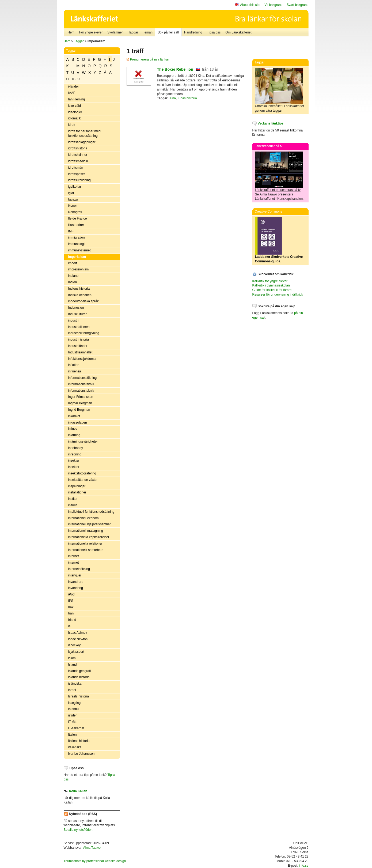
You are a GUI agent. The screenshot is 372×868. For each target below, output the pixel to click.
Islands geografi (80, 671)
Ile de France (78, 218)
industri (73, 320)
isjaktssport (76, 652)
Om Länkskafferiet (238, 32)
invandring (76, 588)
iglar (71, 193)
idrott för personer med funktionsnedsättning (84, 133)
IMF (71, 231)
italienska (75, 747)
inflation (74, 365)
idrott (72, 125)
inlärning (74, 435)
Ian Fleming (77, 99)
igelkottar (75, 187)
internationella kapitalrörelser (89, 537)
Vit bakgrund (274, 5)
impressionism (79, 269)
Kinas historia (187, 98)
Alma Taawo (92, 848)
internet (74, 556)
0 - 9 (76, 79)
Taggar (133, 32)
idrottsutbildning (79, 180)
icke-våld (75, 106)
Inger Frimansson (81, 397)
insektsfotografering (82, 473)
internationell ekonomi (84, 518)
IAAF (72, 93)
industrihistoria (79, 339)
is (69, 626)
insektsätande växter (83, 480)
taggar (277, 111)
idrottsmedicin (78, 161)
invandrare (76, 582)
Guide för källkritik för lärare (272, 290)
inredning (75, 454)
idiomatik (75, 118)
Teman (148, 32)
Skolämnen (115, 32)
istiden (73, 715)
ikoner (73, 206)
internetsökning (79, 569)
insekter (74, 461)
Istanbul (74, 709)
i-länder (74, 86)
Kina (173, 98)
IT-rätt (72, 722)
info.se (304, 866)
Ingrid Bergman (79, 410)
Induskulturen (78, 314)
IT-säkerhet (76, 728)
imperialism (77, 257)
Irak (71, 607)
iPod (71, 594)
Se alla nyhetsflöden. (79, 830)
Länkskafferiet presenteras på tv (278, 190)
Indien (73, 282)
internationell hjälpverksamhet (90, 524)
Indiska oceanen (80, 295)
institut (73, 499)
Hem (71, 32)
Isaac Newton (78, 639)
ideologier (75, 112)
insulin (73, 505)
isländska (75, 684)
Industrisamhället (80, 352)
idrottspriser (77, 174)
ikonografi (75, 212)
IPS (71, 601)
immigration (77, 237)
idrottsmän (76, 168)
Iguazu (73, 199)
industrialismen (79, 327)
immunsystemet (79, 250)
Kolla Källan (78, 791)
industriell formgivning (84, 333)
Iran (71, 613)
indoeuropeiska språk (83, 301)
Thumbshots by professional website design (95, 861)
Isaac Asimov (78, 633)
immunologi (76, 244)
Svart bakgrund (297, 5)
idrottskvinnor (78, 155)
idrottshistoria (78, 148)
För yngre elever (91, 32)
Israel (72, 690)
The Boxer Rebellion (175, 69)
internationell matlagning (86, 531)
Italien (73, 735)
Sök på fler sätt (168, 32)
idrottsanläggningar (82, 142)
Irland (72, 620)
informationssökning (83, 378)
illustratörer (76, 225)
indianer (74, 276)
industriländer (78, 346)
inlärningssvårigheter (83, 441)
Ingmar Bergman (80, 403)
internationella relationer (85, 544)
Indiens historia (79, 289)
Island (73, 665)
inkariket (74, 416)
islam (72, 658)
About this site (250, 5)
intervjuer (75, 575)
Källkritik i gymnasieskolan (271, 285)
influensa (75, 371)
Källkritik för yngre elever (270, 281)
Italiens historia (79, 741)
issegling (75, 703)
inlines (73, 429)
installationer (77, 492)
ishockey (75, 645)
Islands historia (79, 677)
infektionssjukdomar (82, 359)
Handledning (193, 32)
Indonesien (76, 308)
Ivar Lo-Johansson (81, 754)
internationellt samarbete (86, 550)
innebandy (76, 448)
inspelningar (77, 486)
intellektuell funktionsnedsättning (91, 512)
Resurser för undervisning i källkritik (278, 295)
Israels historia (79, 696)
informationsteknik (81, 384)
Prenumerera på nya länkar (148, 59)
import (73, 263)
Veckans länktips (271, 123)
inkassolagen (78, 422)
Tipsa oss (214, 32)
